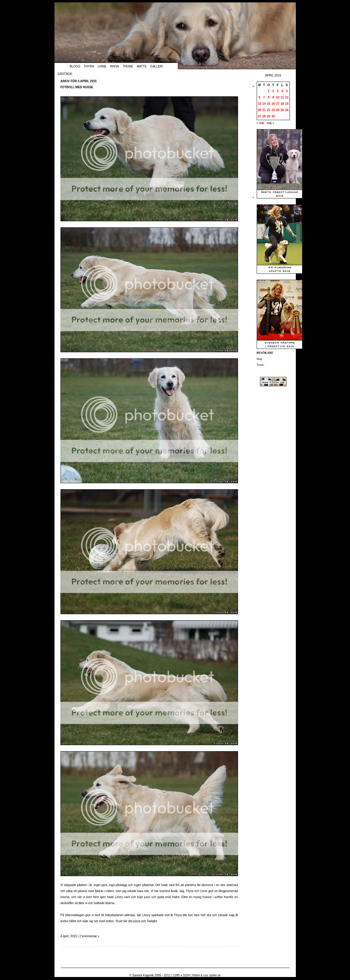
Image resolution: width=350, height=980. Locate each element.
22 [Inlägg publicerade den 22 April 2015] (269, 110)
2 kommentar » (90, 936)
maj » (270, 123)
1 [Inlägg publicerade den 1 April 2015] (269, 91)
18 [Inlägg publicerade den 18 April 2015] (282, 104)
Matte (142, 66)
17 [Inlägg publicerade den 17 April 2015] (278, 104)
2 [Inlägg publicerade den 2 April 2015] (273, 91)
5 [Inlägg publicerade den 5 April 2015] (287, 91)
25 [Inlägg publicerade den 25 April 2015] (282, 110)
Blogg (75, 66)
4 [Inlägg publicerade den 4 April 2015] (282, 91)
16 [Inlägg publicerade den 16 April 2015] (273, 104)
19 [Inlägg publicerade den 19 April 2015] (287, 104)
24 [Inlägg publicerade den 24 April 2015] (278, 110)
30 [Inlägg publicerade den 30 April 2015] (273, 116)
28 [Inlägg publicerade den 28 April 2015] (264, 116)
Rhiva (115, 66)
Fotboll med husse (77, 87)
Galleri (156, 66)
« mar (261, 123)
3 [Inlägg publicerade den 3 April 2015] (278, 91)
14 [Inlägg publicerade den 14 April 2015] (264, 104)
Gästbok (65, 74)
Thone (128, 66)
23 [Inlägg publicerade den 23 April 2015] (273, 110)
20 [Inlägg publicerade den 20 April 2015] (260, 110)
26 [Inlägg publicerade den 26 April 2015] (287, 110)
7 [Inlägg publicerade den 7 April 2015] (264, 97)
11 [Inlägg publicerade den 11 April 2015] (282, 97)
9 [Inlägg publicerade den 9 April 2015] (273, 97)
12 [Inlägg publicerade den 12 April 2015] (287, 97)
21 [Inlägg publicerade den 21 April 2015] (264, 110)
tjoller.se (215, 975)
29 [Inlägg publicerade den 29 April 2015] (269, 116)
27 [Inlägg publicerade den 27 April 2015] (260, 116)
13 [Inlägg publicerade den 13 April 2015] (260, 104)
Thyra (89, 66)
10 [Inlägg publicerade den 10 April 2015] (278, 97)
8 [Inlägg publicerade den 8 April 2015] (269, 97)
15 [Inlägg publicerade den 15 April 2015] (269, 104)
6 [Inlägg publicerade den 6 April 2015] (259, 97)
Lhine (102, 66)
